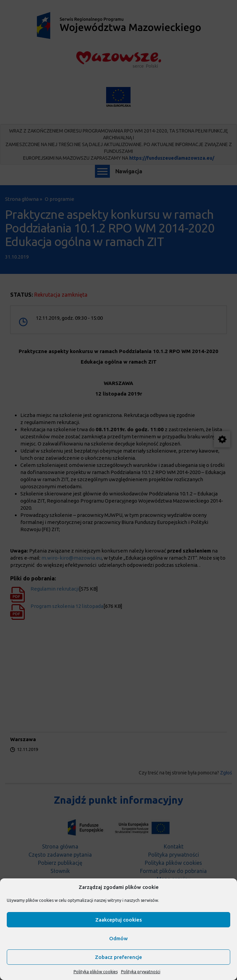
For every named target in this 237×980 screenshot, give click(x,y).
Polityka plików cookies (96, 972)
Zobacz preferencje (119, 957)
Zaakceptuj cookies (119, 920)
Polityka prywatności (141, 972)
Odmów (119, 938)
